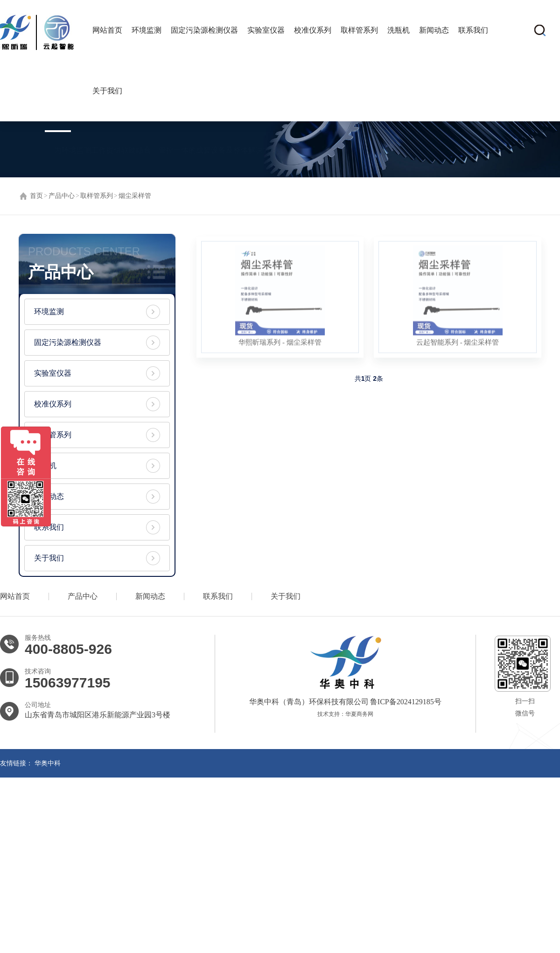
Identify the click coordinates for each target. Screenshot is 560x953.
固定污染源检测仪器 (204, 30)
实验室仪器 (266, 30)
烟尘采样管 (135, 196)
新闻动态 (434, 30)
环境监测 (147, 30)
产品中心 (62, 196)
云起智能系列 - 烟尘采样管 (458, 344)
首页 (36, 196)
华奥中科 (48, 763)
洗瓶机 (399, 30)
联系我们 (473, 30)
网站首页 (107, 30)
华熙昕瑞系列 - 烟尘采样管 (280, 344)
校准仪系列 (313, 30)
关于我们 (107, 91)
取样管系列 (359, 30)
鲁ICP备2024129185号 (405, 702)
